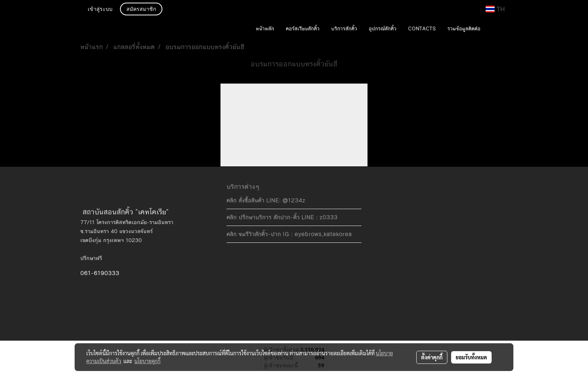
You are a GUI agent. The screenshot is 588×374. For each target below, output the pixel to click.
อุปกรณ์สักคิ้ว (382, 29)
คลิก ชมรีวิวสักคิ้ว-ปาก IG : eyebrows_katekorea (289, 234)
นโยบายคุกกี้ (147, 361)
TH (495, 9)
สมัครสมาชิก (141, 10)
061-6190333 (100, 273)
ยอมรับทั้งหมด (471, 357)
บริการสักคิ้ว (344, 29)
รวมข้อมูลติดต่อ (464, 29)
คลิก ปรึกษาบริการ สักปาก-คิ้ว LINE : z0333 (282, 217)
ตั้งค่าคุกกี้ (432, 357)
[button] (497, 29)
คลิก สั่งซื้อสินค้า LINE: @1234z (266, 200)
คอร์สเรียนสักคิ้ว (303, 29)
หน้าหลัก (265, 29)
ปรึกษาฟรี (91, 258)
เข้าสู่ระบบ (100, 10)
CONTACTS (422, 29)
